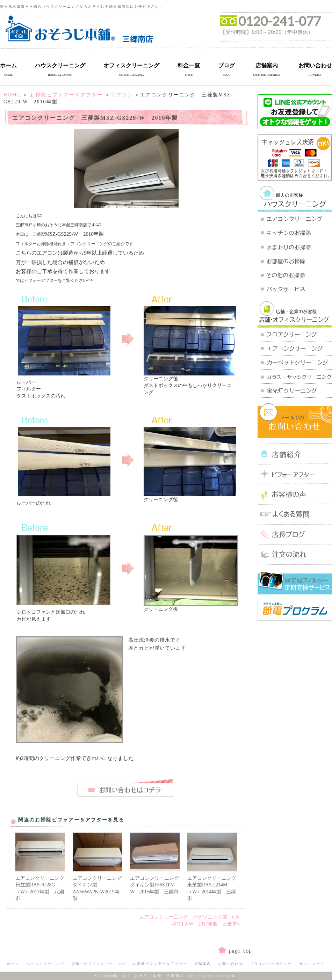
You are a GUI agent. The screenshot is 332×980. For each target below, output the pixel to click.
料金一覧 (189, 65)
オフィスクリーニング (131, 65)
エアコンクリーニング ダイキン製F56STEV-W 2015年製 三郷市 (157, 885)
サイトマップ (312, 964)
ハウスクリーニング (60, 65)
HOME (12, 95)
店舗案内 (267, 65)
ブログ (226, 65)
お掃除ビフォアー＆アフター (66, 95)
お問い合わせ (315, 65)
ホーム (8, 65)
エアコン (122, 95)
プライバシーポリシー (271, 964)
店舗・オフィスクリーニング (99, 964)
